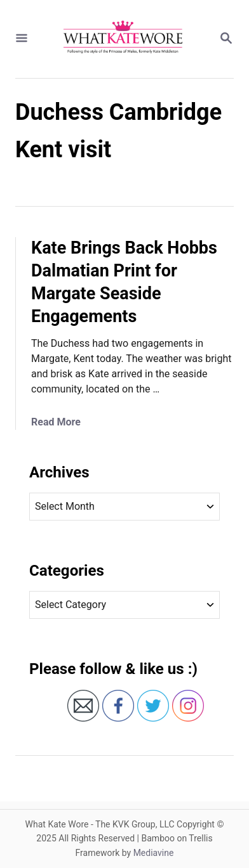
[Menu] (22, 39)
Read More (56, 422)
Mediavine (154, 853)
